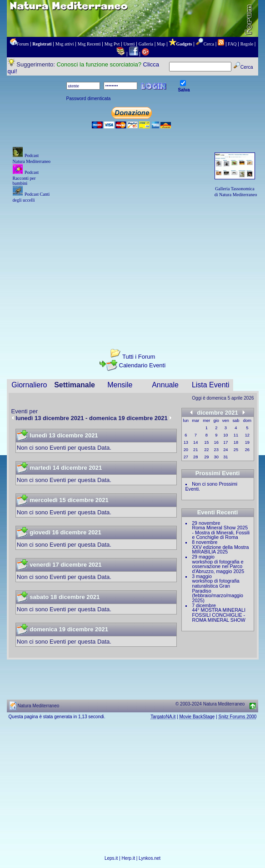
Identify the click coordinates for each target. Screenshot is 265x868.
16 (216, 442)
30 (216, 457)
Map (161, 44)
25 (236, 450)
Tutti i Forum (139, 357)
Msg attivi (65, 44)
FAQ (232, 44)
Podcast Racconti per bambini (26, 178)
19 (247, 442)
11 (236, 435)
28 (195, 457)
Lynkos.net (150, 858)
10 (225, 435)
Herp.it (128, 858)
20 (186, 450)
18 (236, 442)
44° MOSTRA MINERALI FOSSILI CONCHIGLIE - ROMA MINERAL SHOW (219, 615)
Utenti (129, 44)
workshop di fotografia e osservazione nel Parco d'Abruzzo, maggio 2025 (218, 566)
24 (225, 450)
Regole (247, 44)
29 (206, 457)
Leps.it (111, 858)
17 (225, 442)
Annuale (165, 385)
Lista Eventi (211, 385)
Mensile (120, 385)
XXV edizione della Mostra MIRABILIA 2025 (221, 550)
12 (247, 435)
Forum (23, 44)
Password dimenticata (89, 99)
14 (195, 442)
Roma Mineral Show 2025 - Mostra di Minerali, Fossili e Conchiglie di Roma (221, 532)
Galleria (146, 44)
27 (186, 457)
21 (195, 450)
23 (216, 450)
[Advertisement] (133, 268)
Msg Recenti (89, 44)
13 (186, 442)
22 (206, 450)
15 (206, 442)
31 (225, 457)
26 (247, 450)
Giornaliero (29, 385)
